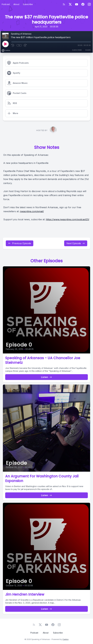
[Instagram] (89, 4)
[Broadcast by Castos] (6, 51)
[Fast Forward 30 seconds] (25, 45)
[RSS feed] (64, 4)
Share (88, 50)
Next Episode (76, 243)
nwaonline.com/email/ (32, 211)
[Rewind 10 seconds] (13, 45)
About (16, 4)
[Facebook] (83, 4)
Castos (65, 639)
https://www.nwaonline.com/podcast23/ (68, 219)
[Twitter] (70, 4)
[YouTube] (77, 4)
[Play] (5, 44)
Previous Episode (20, 243)
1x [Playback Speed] (19, 45)
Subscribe (28, 4)
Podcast (6, 4)
